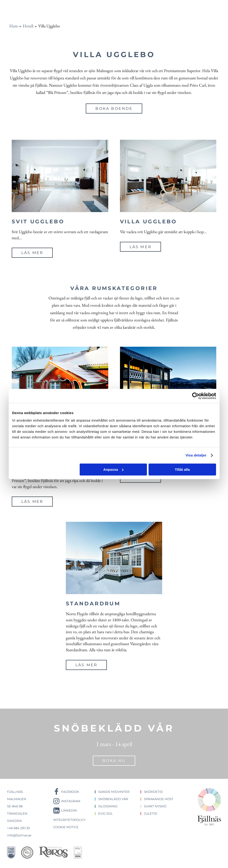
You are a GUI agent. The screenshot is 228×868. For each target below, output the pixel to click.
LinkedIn (69, 810)
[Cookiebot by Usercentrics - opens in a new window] (196, 396)
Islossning (108, 806)
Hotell (28, 26)
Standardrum (93, 604)
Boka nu (114, 761)
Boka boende (114, 108)
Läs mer (32, 253)
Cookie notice (66, 827)
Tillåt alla (182, 469)
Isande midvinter (114, 792)
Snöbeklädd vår (113, 799)
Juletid (151, 813)
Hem (14, 26)
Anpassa (114, 469)
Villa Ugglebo (149, 222)
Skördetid (153, 792)
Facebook (70, 792)
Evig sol (105, 813)
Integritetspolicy (69, 820)
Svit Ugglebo (38, 222)
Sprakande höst (159, 799)
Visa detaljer (196, 455)
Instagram (71, 801)
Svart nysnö (155, 806)
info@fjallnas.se (19, 835)
